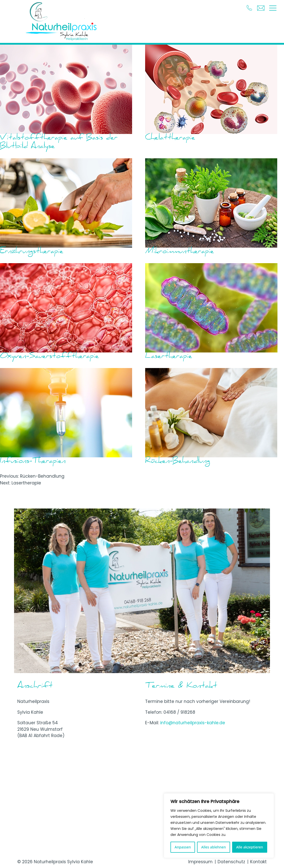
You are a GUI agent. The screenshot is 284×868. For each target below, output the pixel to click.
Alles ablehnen (214, 847)
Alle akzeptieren (250, 847)
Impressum (200, 862)
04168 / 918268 (179, 712)
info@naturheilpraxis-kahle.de (193, 723)
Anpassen (183, 847)
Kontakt (258, 862)
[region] (219, 826)
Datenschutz (231, 862)
